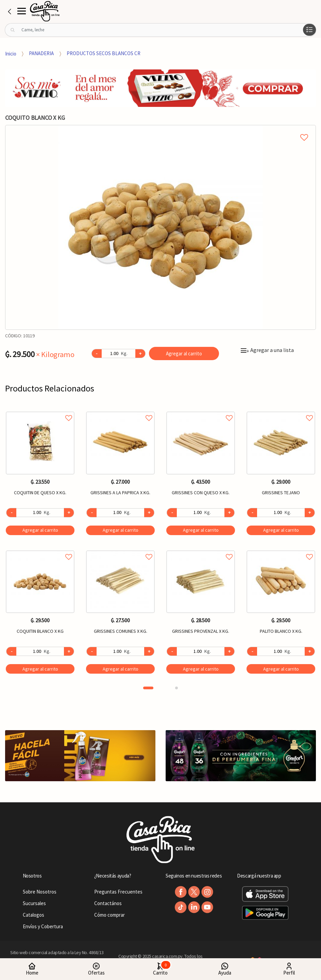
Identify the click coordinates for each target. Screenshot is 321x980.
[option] (160, 227)
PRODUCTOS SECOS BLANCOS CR (104, 53)
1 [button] (148, 688)
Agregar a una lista (267, 350)
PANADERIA (41, 53)
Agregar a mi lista (160, 130)
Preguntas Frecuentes (118, 892)
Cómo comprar (109, 915)
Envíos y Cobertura (43, 926)
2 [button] (176, 688)
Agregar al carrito (184, 354)
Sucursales (34, 903)
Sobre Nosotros (40, 892)
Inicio (11, 53)
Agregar (40, 530)
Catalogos (33, 915)
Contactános (108, 903)
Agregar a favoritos (40, 410)
